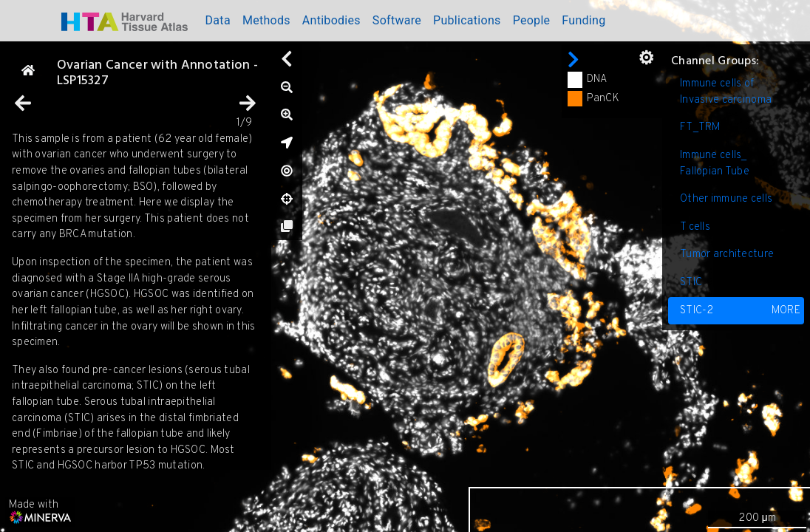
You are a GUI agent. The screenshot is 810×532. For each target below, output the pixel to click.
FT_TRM (700, 127)
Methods (266, 20)
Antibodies (331, 20)
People (532, 20)
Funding (583, 20)
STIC (691, 283)
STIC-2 (740, 311)
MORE (786, 311)
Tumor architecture (727, 255)
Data (218, 20)
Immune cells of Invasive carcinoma (726, 92)
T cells (695, 227)
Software (397, 20)
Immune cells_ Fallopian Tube (715, 164)
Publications (467, 20)
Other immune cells (726, 199)
